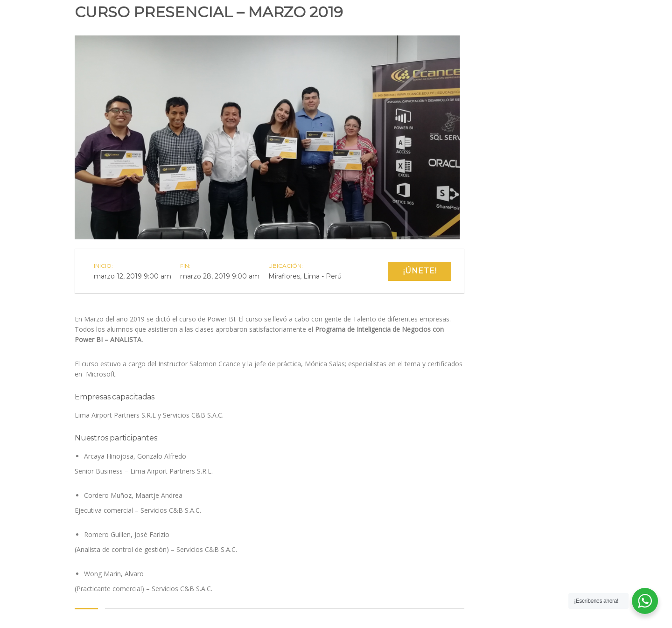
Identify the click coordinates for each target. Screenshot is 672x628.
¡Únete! (420, 271)
